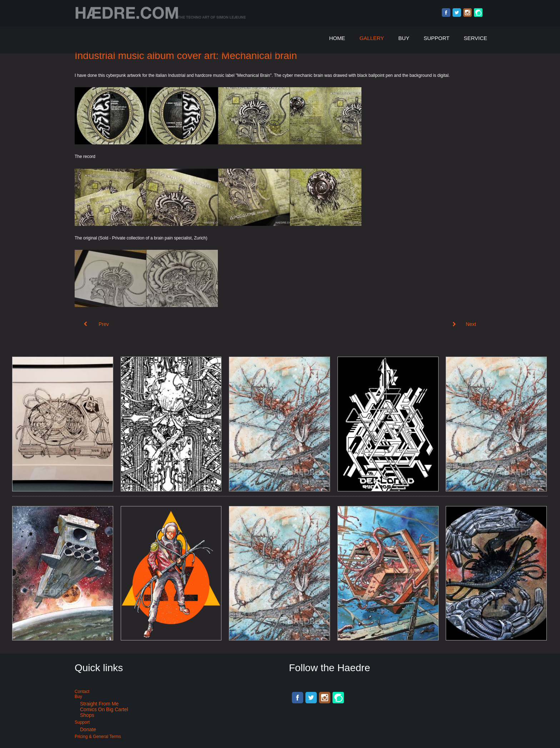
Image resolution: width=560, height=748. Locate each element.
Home (337, 38)
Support (436, 38)
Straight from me (99, 704)
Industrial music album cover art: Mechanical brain (186, 56)
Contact (82, 692)
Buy (404, 38)
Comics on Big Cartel (104, 709)
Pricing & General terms (98, 737)
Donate (88, 729)
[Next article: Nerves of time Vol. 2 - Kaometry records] (464, 324)
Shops (87, 715)
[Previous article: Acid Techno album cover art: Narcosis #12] (96, 324)
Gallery (372, 38)
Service (475, 38)
